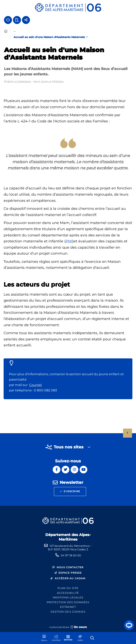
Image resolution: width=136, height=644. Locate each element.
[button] (129, 625)
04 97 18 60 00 (71, 555)
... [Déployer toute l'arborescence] (14, 31)
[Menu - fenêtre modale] (44, 638)
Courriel (35, 385)
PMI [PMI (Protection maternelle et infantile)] (69, 241)
